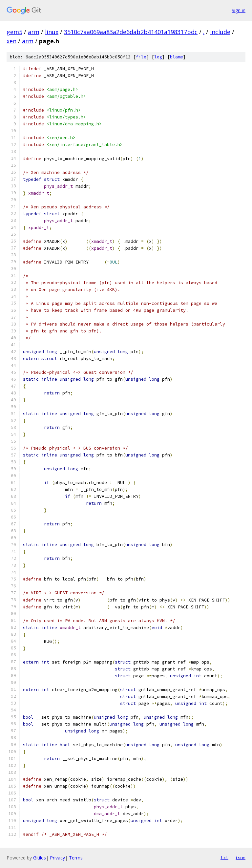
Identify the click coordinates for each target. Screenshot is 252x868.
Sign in (239, 10)
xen (11, 41)
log (158, 57)
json (240, 857)
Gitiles (40, 858)
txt (224, 857)
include (220, 32)
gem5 (14, 32)
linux (52, 32)
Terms (76, 858)
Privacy (57, 858)
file (141, 57)
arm (34, 32)
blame (177, 57)
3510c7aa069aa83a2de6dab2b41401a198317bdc (131, 32)
